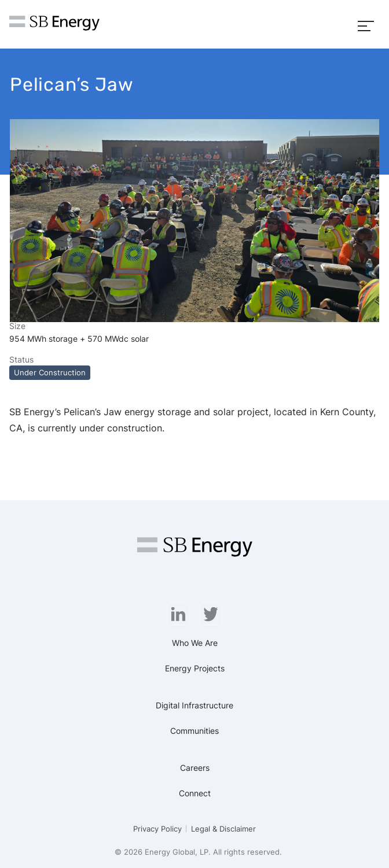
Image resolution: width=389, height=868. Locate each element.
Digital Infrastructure (195, 705)
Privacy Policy (157, 829)
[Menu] (366, 24)
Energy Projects (195, 668)
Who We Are (195, 643)
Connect (195, 793)
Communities (195, 731)
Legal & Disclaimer (223, 829)
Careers (195, 768)
